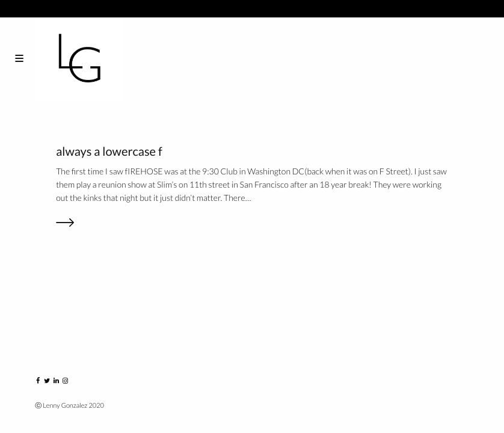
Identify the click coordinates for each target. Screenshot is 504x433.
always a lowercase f (109, 152)
